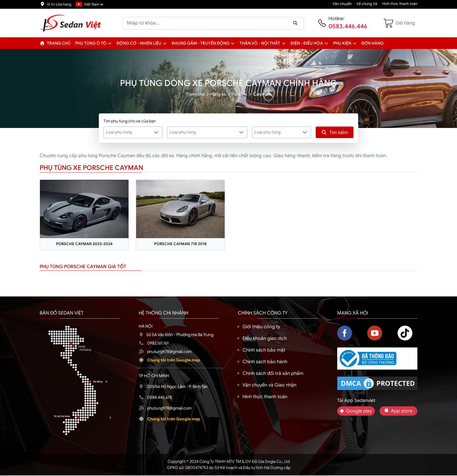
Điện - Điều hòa (307, 43)
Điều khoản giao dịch (265, 339)
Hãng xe (218, 94)
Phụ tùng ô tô (91, 43)
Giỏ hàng (405, 23)
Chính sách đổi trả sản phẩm (273, 374)
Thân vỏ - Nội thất (260, 43)
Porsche (242, 94)
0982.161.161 (158, 344)
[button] (110, 43)
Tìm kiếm (335, 133)
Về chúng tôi (367, 4)
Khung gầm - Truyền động (201, 43)
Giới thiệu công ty (261, 327)
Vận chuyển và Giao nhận (269, 386)
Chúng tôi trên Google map (174, 361)
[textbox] (129, 132)
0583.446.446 (348, 26)
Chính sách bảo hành (265, 362)
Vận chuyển (342, 4)
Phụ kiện (342, 43)
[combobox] (133, 132)
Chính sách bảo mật (264, 351)
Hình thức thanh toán (400, 4)
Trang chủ (55, 43)
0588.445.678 (160, 398)
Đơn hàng (372, 43)
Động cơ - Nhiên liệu (139, 43)
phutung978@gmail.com (169, 352)
